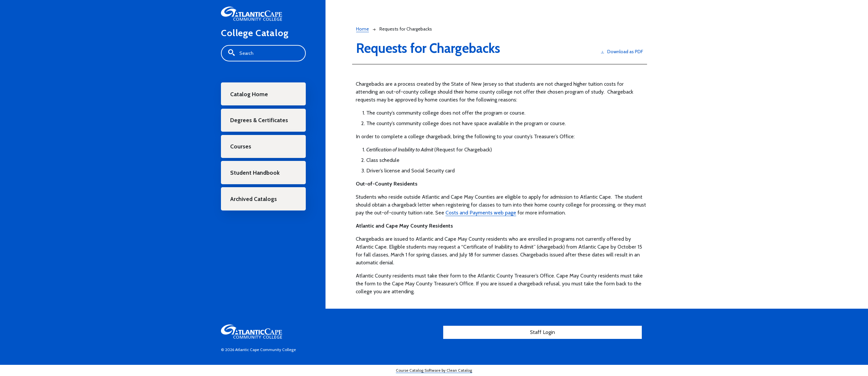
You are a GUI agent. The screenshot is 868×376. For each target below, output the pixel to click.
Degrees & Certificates (260, 121)
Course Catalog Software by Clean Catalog (434, 370)
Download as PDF (622, 51)
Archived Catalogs (254, 200)
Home (362, 29)
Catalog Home (250, 94)
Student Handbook (255, 174)
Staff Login (542, 332)
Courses (241, 147)
